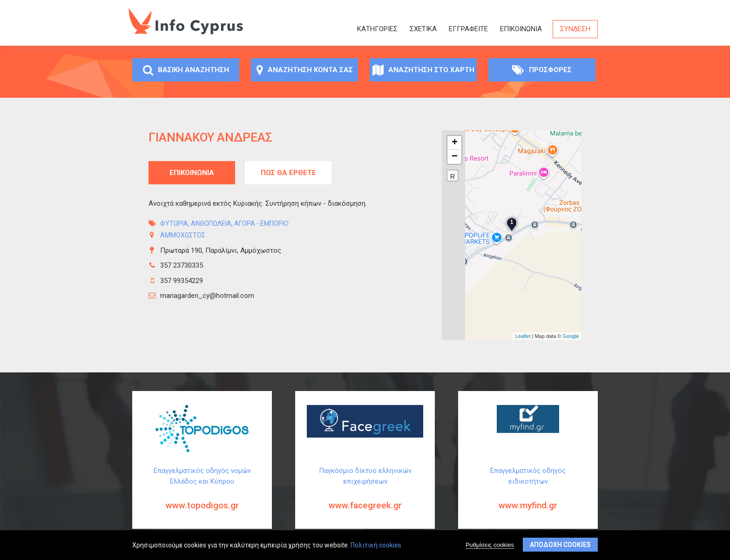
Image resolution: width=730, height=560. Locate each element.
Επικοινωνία (521, 29)
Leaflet (523, 336)
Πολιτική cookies (376, 545)
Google (571, 336)
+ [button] (455, 143)
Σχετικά (423, 29)
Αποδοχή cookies (560, 545)
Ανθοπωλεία (211, 223)
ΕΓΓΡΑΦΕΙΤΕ (468, 29)
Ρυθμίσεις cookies (490, 545)
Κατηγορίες (377, 29)
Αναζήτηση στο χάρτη (423, 70)
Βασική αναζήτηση (186, 70)
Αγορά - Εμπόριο (261, 223)
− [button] (455, 157)
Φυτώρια (174, 223)
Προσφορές (542, 70)
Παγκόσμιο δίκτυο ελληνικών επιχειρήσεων (365, 496)
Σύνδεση (575, 29)
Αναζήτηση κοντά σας (305, 70)
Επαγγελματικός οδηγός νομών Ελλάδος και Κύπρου (202, 496)
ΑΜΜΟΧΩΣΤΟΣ (183, 235)
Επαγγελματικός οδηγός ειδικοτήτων (528, 496)
